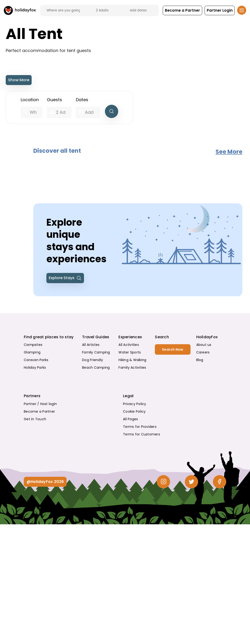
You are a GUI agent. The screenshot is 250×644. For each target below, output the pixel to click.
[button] (182, 10)
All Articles (91, 345)
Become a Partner (39, 411)
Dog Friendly (93, 360)
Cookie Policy (134, 411)
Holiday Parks (35, 367)
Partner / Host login (40, 404)
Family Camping (96, 352)
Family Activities (132, 367)
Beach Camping (96, 367)
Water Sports (130, 352)
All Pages (130, 419)
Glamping (32, 352)
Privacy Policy (135, 404)
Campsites (33, 345)
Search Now (173, 349)
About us (204, 345)
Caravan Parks (36, 360)
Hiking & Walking (132, 360)
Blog (200, 360)
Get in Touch (35, 419)
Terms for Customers (142, 434)
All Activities (129, 345)
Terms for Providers (140, 427)
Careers (203, 352)
